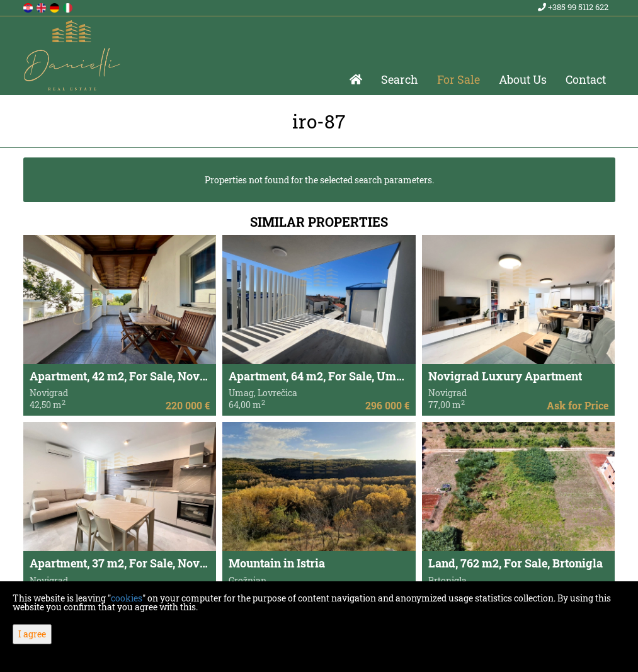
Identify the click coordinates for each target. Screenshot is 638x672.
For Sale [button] (459, 79)
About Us (523, 79)
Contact (586, 79)
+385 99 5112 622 (573, 7)
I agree (32, 634)
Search (400, 79)
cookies (127, 598)
